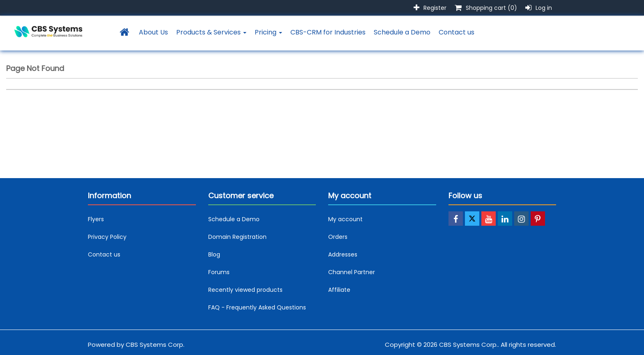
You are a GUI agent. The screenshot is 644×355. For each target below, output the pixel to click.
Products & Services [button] (211, 32)
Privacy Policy (107, 237)
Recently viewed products (245, 290)
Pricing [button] (268, 32)
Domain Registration (237, 237)
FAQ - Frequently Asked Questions (257, 307)
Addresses (343, 254)
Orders (338, 237)
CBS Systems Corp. (155, 345)
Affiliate (339, 290)
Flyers (96, 219)
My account (345, 219)
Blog (214, 254)
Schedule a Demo (402, 32)
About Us (153, 32)
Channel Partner (352, 272)
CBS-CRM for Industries (328, 32)
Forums (219, 272)
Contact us (457, 32)
